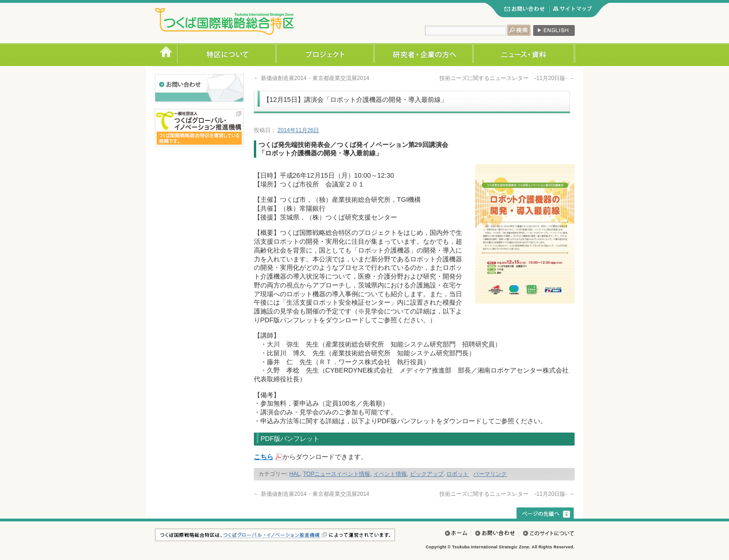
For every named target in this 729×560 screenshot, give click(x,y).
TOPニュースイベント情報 (337, 474)
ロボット (457, 474)
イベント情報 (390, 474)
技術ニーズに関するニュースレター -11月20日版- (507, 78)
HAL (295, 474)
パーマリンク (490, 474)
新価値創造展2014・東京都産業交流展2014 (312, 78)
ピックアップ (427, 474)
